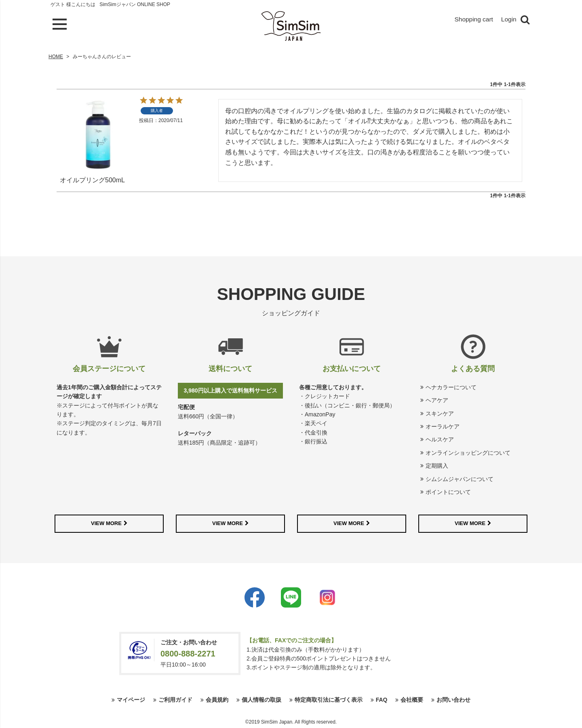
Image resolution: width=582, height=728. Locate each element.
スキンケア (440, 414)
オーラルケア (443, 426)
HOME (56, 57)
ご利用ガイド (175, 700)
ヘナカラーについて (451, 387)
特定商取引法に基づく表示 (329, 700)
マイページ (131, 700)
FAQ (382, 700)
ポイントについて (448, 492)
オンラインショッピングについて (468, 453)
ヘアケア (437, 400)
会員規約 (217, 700)
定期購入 (437, 466)
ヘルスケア (440, 439)
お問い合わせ (453, 700)
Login (509, 20)
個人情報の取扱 (261, 700)
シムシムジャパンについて (460, 479)
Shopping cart (473, 20)
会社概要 (412, 700)
